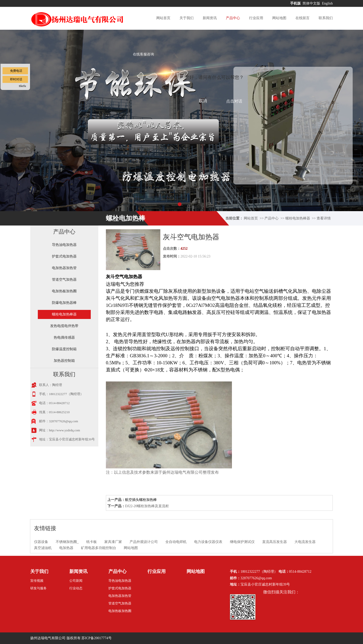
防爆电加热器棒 (64, 303)
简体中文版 (312, 3)
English (327, 3)
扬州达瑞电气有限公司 (48, 638)
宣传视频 (37, 581)
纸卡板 (92, 542)
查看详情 (324, 218)
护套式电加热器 (64, 256)
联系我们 (326, 18)
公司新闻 (76, 581)
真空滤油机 (43, 548)
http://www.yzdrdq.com (64, 430)
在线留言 (302, 18)
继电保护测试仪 (242, 542)
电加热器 (66, 548)
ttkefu (22, 86)
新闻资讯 (210, 18)
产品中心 (233, 18)
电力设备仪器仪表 (208, 542)
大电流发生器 (305, 542)
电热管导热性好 (131, 342)
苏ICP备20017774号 (97, 638)
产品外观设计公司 (144, 542)
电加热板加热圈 (64, 291)
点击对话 (234, 101)
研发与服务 (38, 588)
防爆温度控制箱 (64, 349)
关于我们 (187, 18)
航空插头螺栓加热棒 (141, 500)
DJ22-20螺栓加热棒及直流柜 (147, 506)
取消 (203, 101)
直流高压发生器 (275, 542)
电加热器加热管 (64, 268)
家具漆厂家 (113, 542)
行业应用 (256, 18)
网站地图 (279, 18)
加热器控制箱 (64, 361)
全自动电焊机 (176, 542)
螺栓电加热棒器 (298, 218)
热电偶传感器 (64, 337)
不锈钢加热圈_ (67, 542)
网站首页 (163, 18)
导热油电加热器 (64, 245)
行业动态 (76, 588)
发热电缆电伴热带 (64, 326)
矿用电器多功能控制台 (99, 548)
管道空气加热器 (64, 280)
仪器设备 (41, 542)
